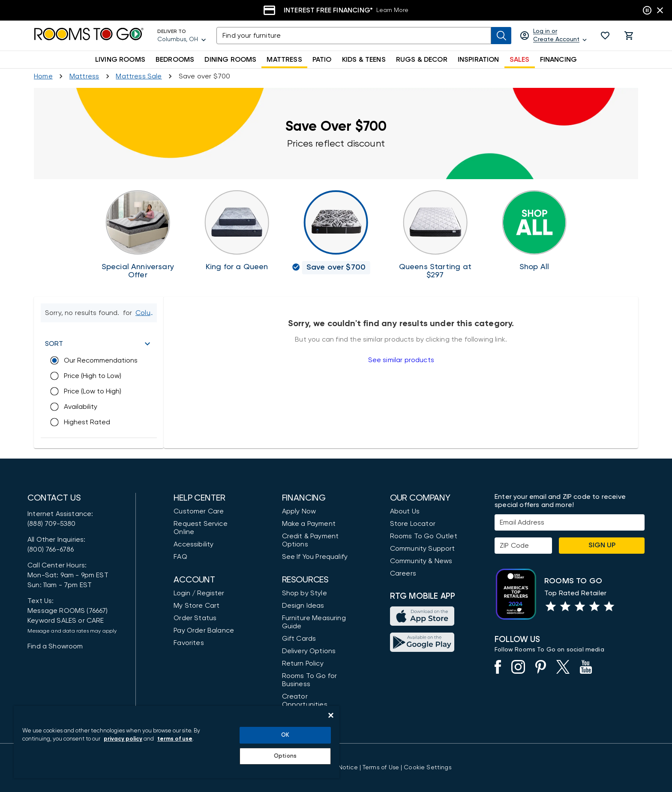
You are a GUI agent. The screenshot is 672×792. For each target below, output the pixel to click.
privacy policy (123, 739)
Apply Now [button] (299, 511)
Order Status (195, 618)
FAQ (180, 557)
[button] (605, 36)
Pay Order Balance (204, 630)
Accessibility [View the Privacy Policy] (193, 544)
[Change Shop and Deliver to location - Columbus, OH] (146, 313)
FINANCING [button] (559, 60)
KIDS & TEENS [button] (364, 60)
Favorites (189, 643)
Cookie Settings (427, 768)
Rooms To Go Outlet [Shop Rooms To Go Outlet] (424, 536)
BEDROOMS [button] (175, 60)
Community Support (423, 549)
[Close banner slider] (660, 10)
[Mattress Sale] (139, 76)
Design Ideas (303, 606)
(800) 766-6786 (51, 549)
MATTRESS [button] (284, 60)
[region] (177, 742)
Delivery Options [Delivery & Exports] (309, 651)
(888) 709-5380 (51, 524)
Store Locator (413, 524)
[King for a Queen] (237, 231)
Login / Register (199, 593)
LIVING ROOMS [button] (120, 60)
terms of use (175, 739)
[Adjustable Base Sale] (138, 235)
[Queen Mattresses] (435, 235)
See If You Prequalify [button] (315, 557)
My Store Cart (196, 606)
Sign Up (602, 545)
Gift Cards (299, 639)
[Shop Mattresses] (84, 76)
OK (285, 735)
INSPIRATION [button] (478, 60)
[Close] (331, 715)
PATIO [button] (322, 60)
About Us (405, 511)
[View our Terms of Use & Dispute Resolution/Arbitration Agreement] (381, 768)
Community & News (421, 561)
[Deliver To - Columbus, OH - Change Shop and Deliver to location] (182, 36)
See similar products (401, 360)
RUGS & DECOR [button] (422, 60)
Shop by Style (304, 593)
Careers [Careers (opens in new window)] (403, 573)
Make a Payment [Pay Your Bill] (309, 524)
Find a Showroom (55, 646)
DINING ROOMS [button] (230, 60)
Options (285, 756)
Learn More (392, 10)
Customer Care (199, 511)
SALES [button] (520, 60)
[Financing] (336, 10)
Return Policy (303, 663)
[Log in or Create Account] (554, 36)
